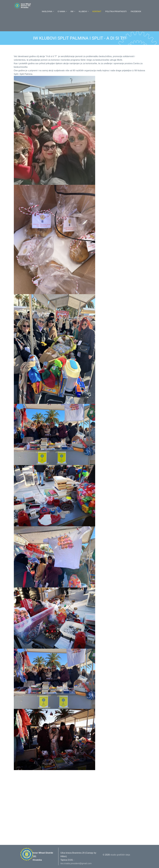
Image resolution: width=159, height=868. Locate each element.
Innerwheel (29, 6)
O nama (61, 11)
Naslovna (47, 11)
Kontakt (97, 11)
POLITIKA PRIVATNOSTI (116, 11)
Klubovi (83, 11)
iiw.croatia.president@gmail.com (76, 863)
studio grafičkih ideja (120, 855)
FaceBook (136, 11)
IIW (72, 11)
